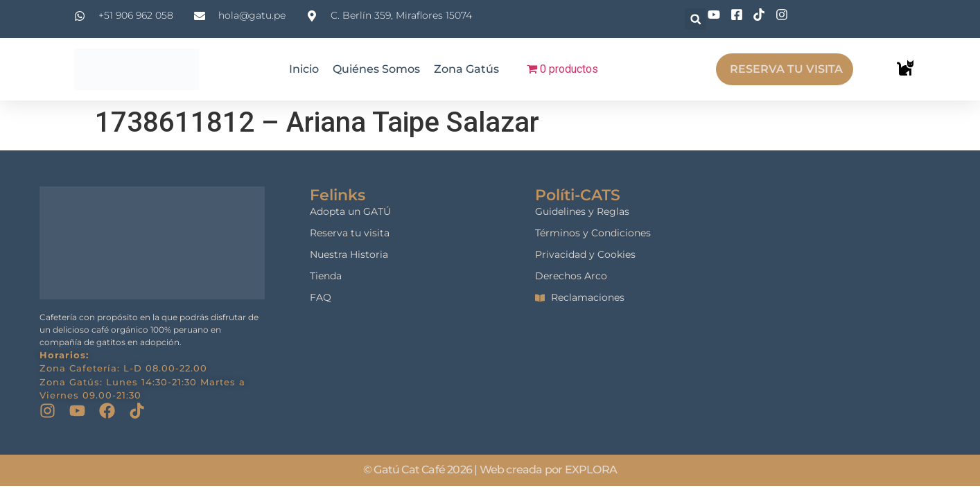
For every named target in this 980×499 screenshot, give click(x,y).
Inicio (304, 69)
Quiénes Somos (376, 69)
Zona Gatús (466, 69)
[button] (695, 19)
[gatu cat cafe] (850, 271)
